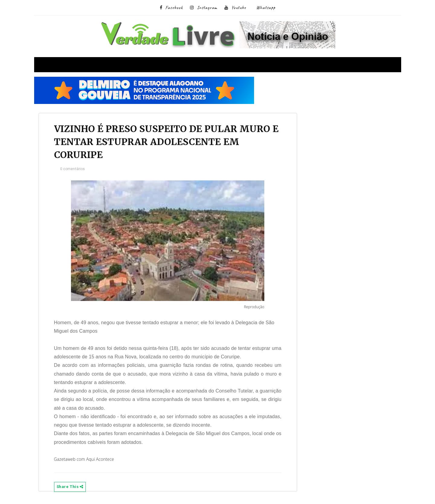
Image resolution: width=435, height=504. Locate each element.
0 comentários (73, 169)
